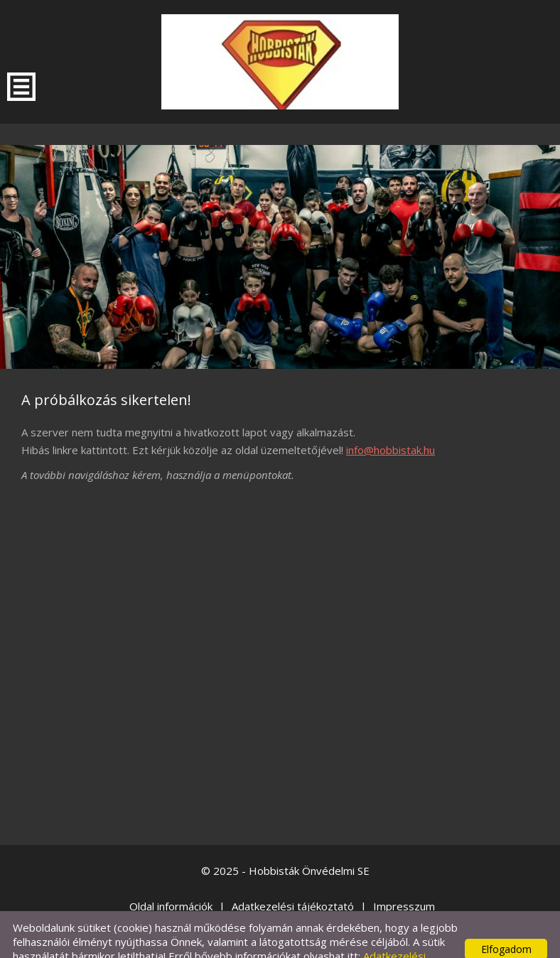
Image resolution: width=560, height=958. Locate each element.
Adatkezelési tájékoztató (293, 878)
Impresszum (404, 878)
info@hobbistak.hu (391, 421)
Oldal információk (171, 878)
